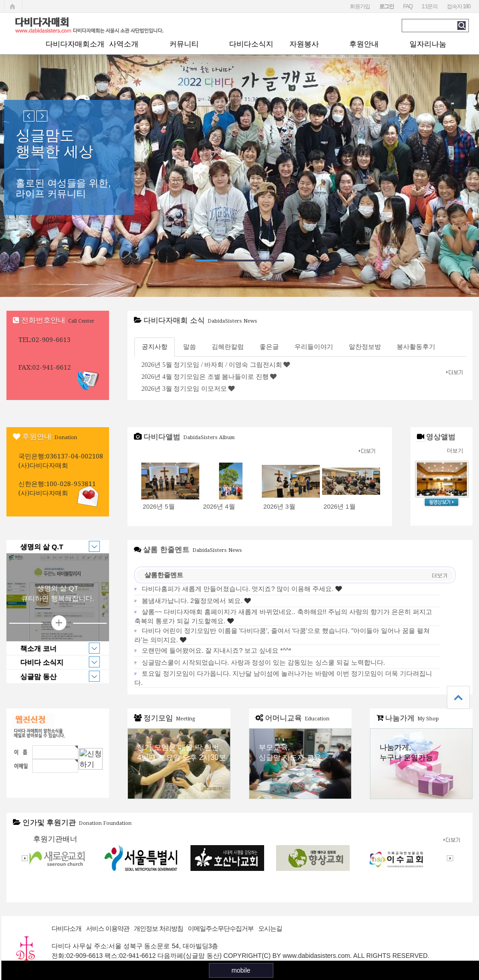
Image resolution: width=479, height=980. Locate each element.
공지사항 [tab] (155, 347)
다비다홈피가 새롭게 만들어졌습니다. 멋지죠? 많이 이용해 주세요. (238, 589)
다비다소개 (66, 928)
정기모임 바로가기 (179, 764)
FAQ (408, 6)
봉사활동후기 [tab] (416, 347)
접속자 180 (459, 6)
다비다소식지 (251, 44)
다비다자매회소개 (75, 44)
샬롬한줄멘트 (164, 575)
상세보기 (58, 623)
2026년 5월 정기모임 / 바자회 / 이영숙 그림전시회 (211, 365)
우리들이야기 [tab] (314, 347)
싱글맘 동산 (53, 676)
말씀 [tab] (190, 347)
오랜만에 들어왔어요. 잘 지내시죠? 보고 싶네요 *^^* (216, 650)
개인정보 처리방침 (159, 928)
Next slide (42, 116)
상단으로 (458, 697)
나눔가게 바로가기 (421, 764)
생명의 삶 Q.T (53, 546)
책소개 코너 (53, 648)
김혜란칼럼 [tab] (228, 347)
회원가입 (360, 6)
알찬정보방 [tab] (365, 347)
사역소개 (124, 44)
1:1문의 (430, 6)
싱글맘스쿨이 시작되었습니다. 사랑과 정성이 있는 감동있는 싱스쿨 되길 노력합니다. (263, 662)
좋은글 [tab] (269, 347)
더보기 (455, 451)
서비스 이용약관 (108, 928)
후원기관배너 (55, 839)
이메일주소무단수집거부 (221, 928)
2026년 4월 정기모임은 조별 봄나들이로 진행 (205, 377)
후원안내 (364, 44)
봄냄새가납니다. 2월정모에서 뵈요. (192, 601)
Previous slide (29, 116)
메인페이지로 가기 (13, 6)
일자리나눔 (428, 44)
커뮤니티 (184, 44)
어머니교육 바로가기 (300, 764)
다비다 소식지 (53, 662)
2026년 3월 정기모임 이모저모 (184, 389)
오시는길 (270, 928)
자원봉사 (304, 44)
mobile (241, 970)
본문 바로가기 (0, 0)
